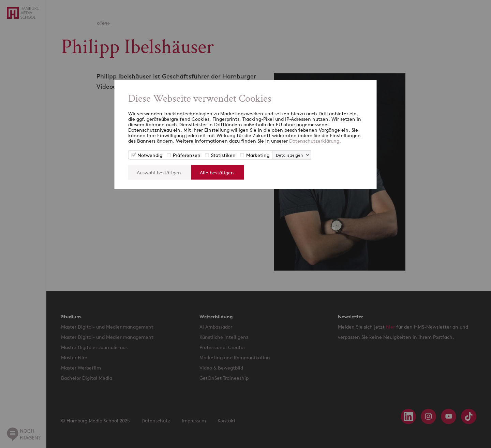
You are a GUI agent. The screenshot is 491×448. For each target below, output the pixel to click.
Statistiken (223, 155)
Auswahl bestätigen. (160, 172)
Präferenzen (187, 155)
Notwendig (150, 155)
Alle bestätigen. (218, 172)
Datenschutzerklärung (314, 140)
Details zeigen (289, 155)
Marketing (258, 155)
